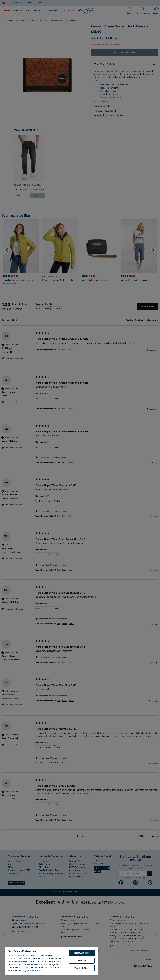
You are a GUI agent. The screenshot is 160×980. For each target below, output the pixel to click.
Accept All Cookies (82, 953)
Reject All (82, 960)
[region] (51, 961)
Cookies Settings (82, 968)
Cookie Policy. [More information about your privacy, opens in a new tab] (36, 970)
